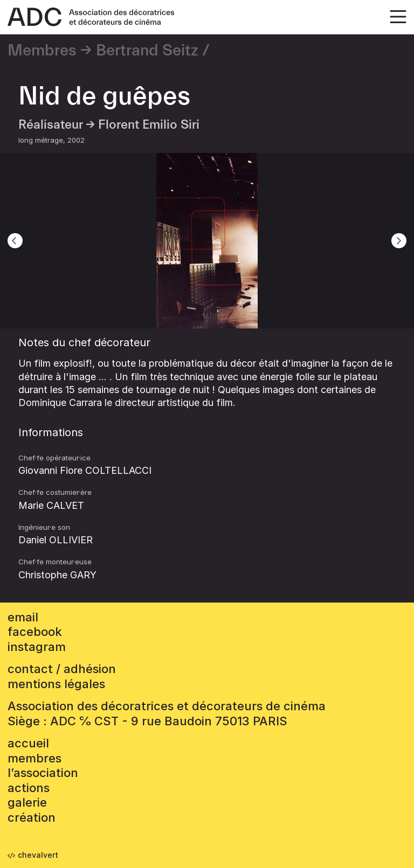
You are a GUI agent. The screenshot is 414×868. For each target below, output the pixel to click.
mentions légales (56, 684)
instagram (37, 647)
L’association (43, 773)
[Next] (399, 241)
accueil (28, 743)
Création (32, 817)
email (23, 617)
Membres (42, 51)
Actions (29, 788)
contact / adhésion (62, 669)
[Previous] (15, 241)
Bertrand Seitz (147, 51)
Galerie (27, 802)
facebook (35, 632)
